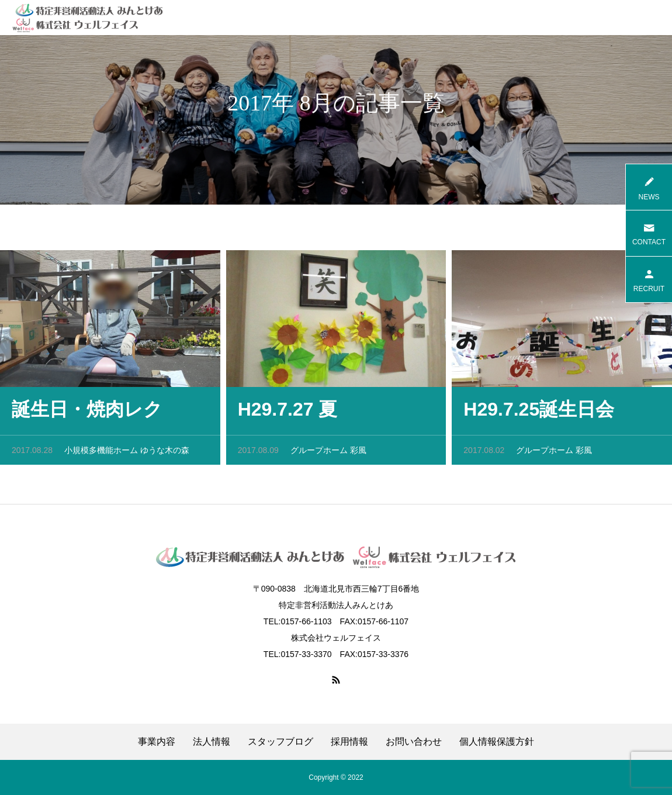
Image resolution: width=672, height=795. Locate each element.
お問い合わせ (414, 742)
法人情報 (212, 742)
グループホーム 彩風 (328, 452)
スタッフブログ (280, 742)
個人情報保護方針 (497, 742)
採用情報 (349, 742)
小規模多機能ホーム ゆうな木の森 (127, 452)
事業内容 (157, 742)
